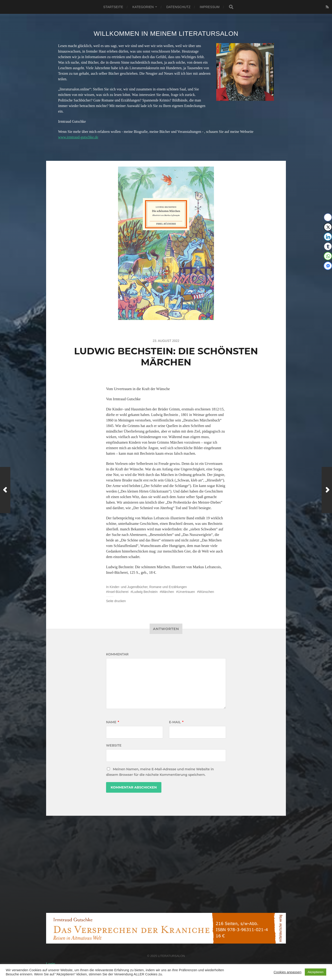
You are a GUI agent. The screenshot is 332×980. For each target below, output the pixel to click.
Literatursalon (171, 956)
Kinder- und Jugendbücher (129, 587)
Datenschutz (178, 7)
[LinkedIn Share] (328, 237)
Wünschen (206, 592)
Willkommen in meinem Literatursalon (166, 34)
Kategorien (143, 7)
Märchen (168, 592)
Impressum (210, 7)
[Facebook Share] (328, 217)
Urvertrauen (187, 592)
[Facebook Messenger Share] (328, 266)
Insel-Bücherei (118, 592)
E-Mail (176, 722)
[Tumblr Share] (328, 246)
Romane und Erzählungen (168, 587)
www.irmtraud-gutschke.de (78, 137)
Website (114, 745)
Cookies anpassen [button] (288, 972)
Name (113, 722)
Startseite (113, 7)
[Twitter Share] (328, 227)
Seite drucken (116, 601)
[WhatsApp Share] (328, 256)
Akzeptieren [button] (316, 972)
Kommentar (117, 654)
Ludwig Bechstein (145, 592)
